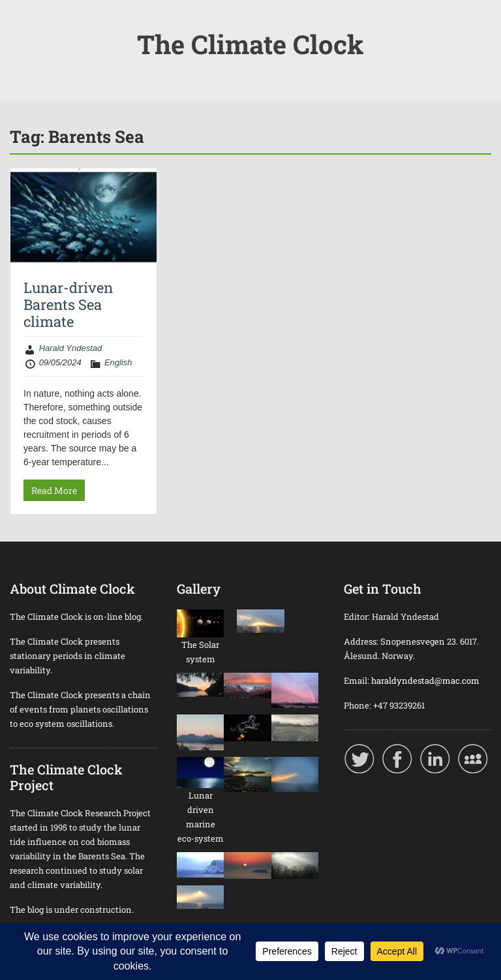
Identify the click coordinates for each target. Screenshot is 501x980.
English (118, 362)
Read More (54, 490)
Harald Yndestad (71, 348)
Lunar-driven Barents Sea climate (68, 305)
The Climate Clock (250, 44)
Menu (23, 22)
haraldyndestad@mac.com (425, 681)
